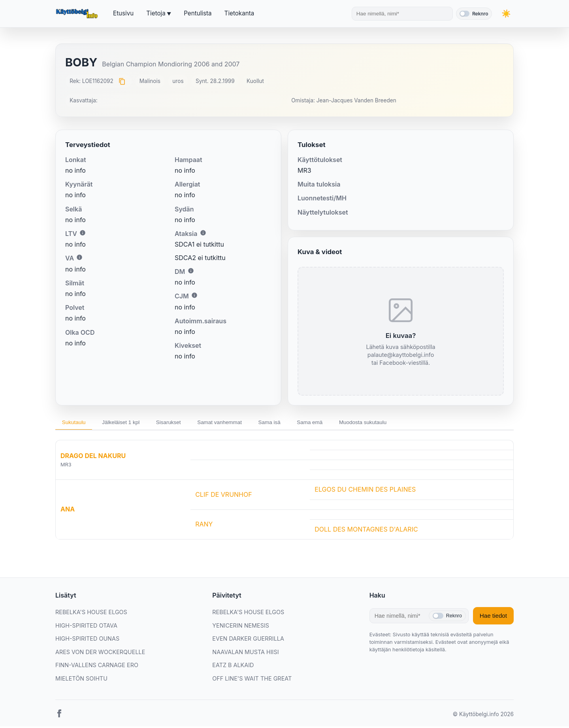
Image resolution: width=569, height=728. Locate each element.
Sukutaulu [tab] (76, 423)
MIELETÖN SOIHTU (81, 680)
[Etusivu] (78, 14)
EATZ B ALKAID (233, 667)
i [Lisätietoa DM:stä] (191, 271)
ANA (68, 511)
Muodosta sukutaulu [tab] (393, 423)
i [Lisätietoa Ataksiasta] (203, 233)
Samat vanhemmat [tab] (236, 423)
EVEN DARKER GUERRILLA (248, 640)
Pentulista (198, 13)
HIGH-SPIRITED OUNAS (87, 640)
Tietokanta (239, 13)
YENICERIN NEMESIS (241, 627)
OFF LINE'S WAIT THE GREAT (252, 680)
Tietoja (156, 13)
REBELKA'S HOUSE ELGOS (91, 614)
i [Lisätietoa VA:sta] (79, 257)
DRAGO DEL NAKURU (93, 457)
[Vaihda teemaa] (506, 14)
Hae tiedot (493, 618)
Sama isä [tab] (291, 423)
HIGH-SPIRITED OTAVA (86, 627)
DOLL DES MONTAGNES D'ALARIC (366, 531)
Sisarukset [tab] (180, 423)
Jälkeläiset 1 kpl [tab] (128, 423)
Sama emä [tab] (335, 423)
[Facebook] (59, 717)
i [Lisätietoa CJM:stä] (194, 295)
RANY (204, 526)
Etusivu (123, 13)
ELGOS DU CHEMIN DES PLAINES (365, 491)
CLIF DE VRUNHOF (224, 496)
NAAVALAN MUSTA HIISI (245, 654)
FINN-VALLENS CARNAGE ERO (97, 667)
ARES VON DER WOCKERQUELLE (100, 654)
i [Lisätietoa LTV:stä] (83, 233)
